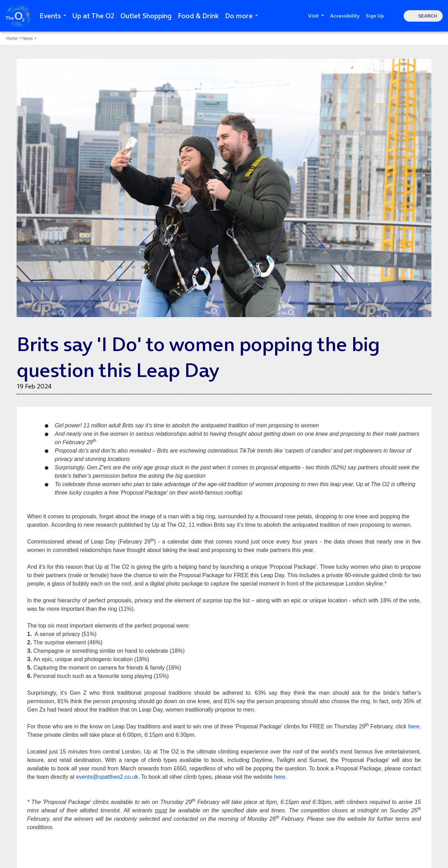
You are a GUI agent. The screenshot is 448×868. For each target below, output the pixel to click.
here (414, 726)
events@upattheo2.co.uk (107, 777)
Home (12, 38)
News (28, 38)
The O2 (18, 16)
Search (427, 16)
